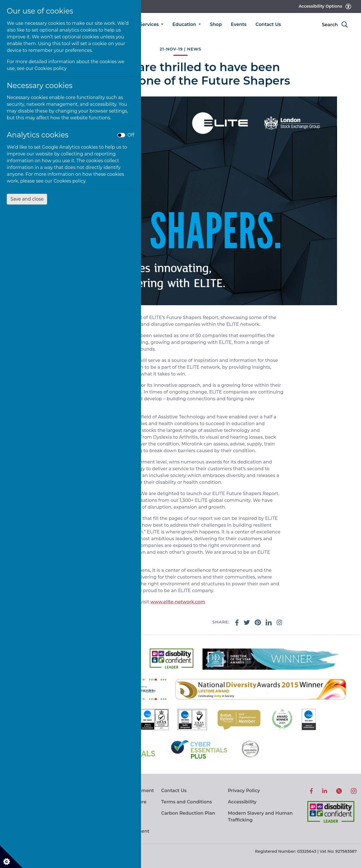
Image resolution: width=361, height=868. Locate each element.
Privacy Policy (244, 791)
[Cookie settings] (11, 857)
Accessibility (242, 802)
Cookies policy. (70, 181)
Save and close (27, 199)
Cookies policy (51, 68)
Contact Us (268, 24)
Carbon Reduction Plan (188, 813)
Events (239, 24)
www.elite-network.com (178, 602)
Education (185, 24)
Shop (216, 24)
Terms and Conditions (186, 802)
